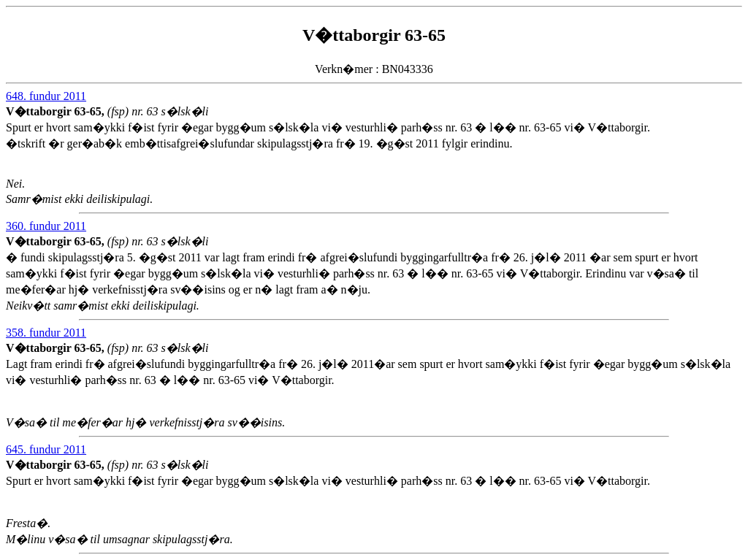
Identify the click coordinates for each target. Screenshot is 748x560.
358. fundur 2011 (46, 333)
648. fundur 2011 (46, 96)
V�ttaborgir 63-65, (57, 111)
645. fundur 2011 (46, 449)
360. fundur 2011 (46, 226)
